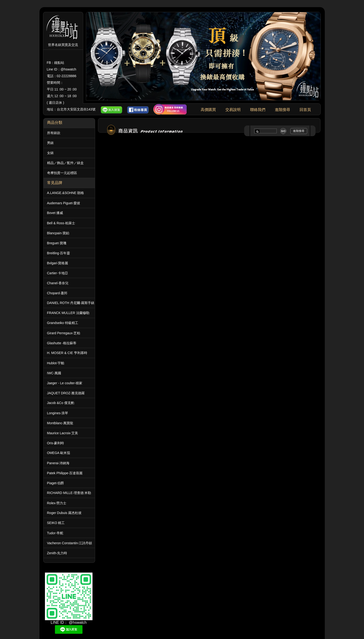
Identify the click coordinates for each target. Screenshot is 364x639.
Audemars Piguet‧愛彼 (64, 203)
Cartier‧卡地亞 (58, 273)
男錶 (50, 143)
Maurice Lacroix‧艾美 (63, 433)
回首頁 (305, 110)
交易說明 (233, 110)
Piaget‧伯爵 (56, 483)
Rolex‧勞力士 (57, 503)
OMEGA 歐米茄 (59, 453)
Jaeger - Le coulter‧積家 (65, 383)
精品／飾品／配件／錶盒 (65, 163)
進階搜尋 (282, 110)
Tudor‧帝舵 (55, 533)
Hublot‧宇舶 (56, 363)
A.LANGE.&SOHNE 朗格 (66, 193)
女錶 (50, 153)
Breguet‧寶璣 (57, 243)
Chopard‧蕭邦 (57, 293)
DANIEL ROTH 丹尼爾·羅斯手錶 (71, 303)
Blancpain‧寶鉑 (58, 233)
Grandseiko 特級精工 (63, 323)
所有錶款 (54, 133)
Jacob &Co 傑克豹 (61, 403)
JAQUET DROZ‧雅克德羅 (66, 393)
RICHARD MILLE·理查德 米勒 (69, 493)
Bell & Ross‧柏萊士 (61, 223)
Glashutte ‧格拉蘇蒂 (62, 343)
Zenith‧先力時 (57, 553)
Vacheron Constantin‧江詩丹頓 (70, 543)
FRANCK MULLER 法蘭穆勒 (68, 313)
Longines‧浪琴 (58, 413)
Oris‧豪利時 (56, 443)
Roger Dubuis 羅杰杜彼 (64, 513)
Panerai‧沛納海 (58, 463)
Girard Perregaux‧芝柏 (64, 333)
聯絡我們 (258, 110)
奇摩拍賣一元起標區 (62, 173)
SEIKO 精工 (56, 523)
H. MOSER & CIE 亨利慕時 (67, 353)
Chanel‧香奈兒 (58, 283)
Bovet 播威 (55, 213)
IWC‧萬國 (54, 373)
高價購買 (208, 110)
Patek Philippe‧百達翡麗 (65, 473)
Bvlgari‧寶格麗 (58, 263)
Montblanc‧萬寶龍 (60, 423)
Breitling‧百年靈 (59, 253)
